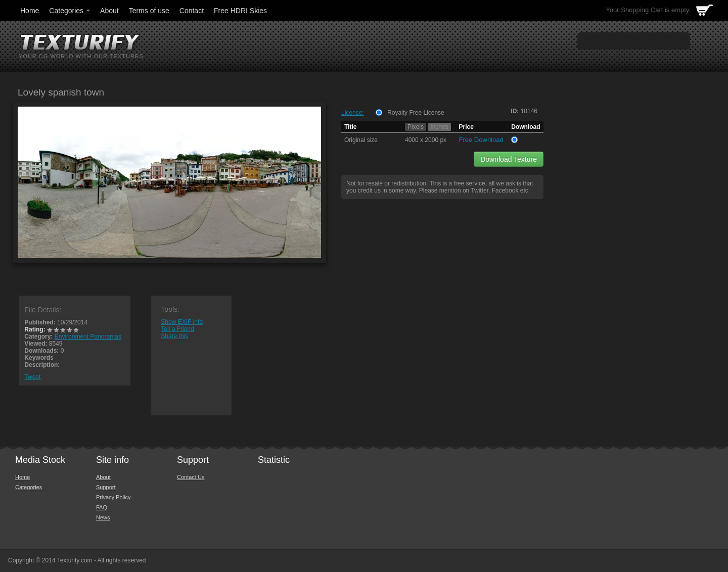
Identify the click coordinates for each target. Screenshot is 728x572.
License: (353, 113)
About (109, 11)
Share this (174, 336)
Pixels (416, 127)
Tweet (32, 377)
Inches (439, 127)
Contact (192, 11)
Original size (361, 140)
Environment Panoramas (88, 337)
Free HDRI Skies (240, 11)
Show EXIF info (182, 322)
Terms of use (149, 11)
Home (30, 11)
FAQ (102, 507)
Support (106, 487)
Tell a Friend (177, 329)
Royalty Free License (416, 113)
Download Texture (509, 159)
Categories (70, 11)
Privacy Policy (113, 497)
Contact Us (191, 477)
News (103, 517)
